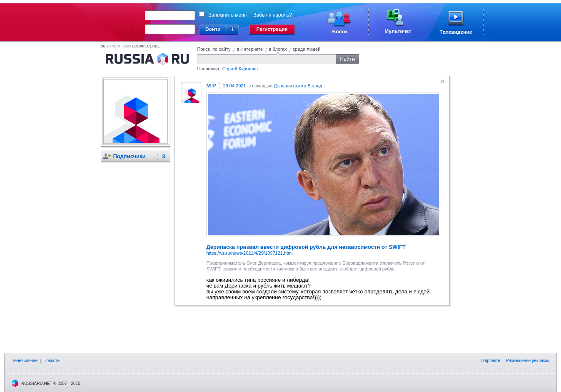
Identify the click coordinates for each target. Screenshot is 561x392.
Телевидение (25, 361)
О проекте (490, 361)
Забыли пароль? (273, 15)
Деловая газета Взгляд (298, 86)
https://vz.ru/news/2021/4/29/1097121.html (249, 253)
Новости (51, 361)
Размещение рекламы (527, 361)
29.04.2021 (235, 86)
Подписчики (129, 156)
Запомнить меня (228, 15)
